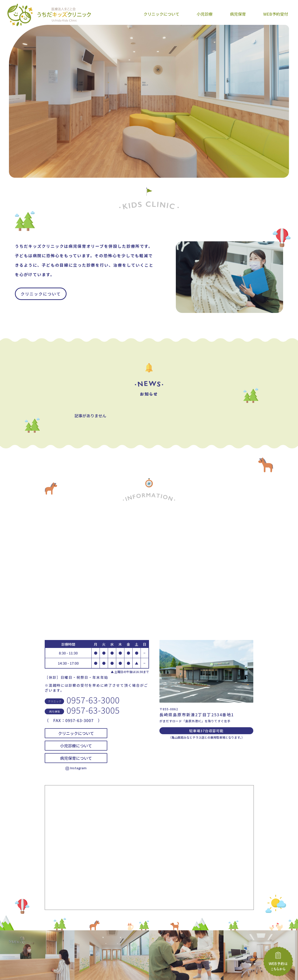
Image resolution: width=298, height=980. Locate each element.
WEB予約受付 (276, 14)
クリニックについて (161, 14)
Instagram (76, 768)
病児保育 (238, 14)
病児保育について (76, 758)
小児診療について (76, 746)
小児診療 (205, 14)
